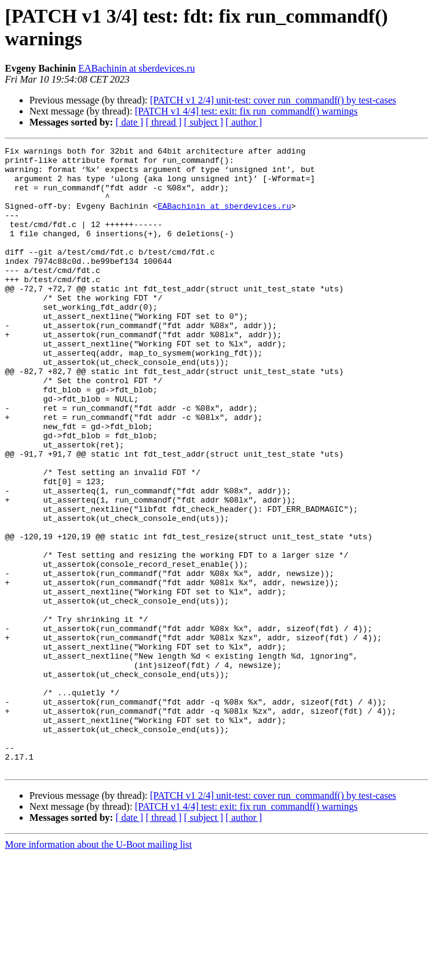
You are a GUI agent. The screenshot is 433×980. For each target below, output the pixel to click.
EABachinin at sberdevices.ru (137, 68)
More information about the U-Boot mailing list (98, 969)
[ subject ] (204, 122)
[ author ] (244, 122)
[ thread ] (164, 122)
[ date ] (129, 122)
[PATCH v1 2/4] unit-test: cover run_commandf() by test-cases (273, 100)
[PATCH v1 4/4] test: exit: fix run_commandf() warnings (246, 111)
